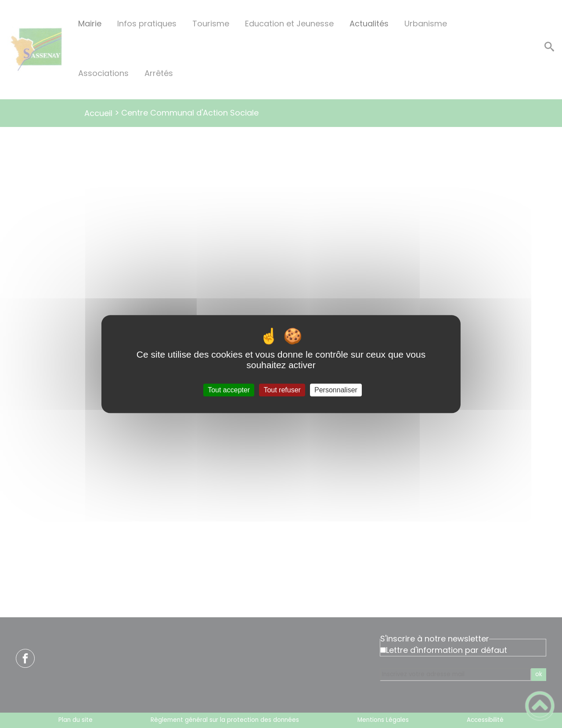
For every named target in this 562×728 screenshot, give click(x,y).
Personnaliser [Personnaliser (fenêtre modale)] (336, 390)
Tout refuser (282, 390)
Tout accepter (229, 390)
